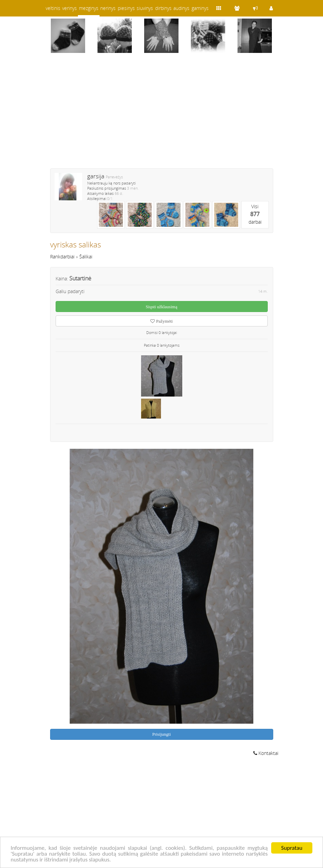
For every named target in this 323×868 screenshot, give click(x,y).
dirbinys (163, 8)
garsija (96, 176)
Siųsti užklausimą (162, 307)
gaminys (200, 8)
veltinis (53, 8)
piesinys (126, 8)
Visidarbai (255, 214)
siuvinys (145, 8)
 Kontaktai (266, 753)
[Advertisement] (162, 115)
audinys (181, 8)
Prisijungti (161, 734)
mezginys (89, 8)
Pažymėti (161, 321)
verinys (70, 8)
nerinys (108, 8)
